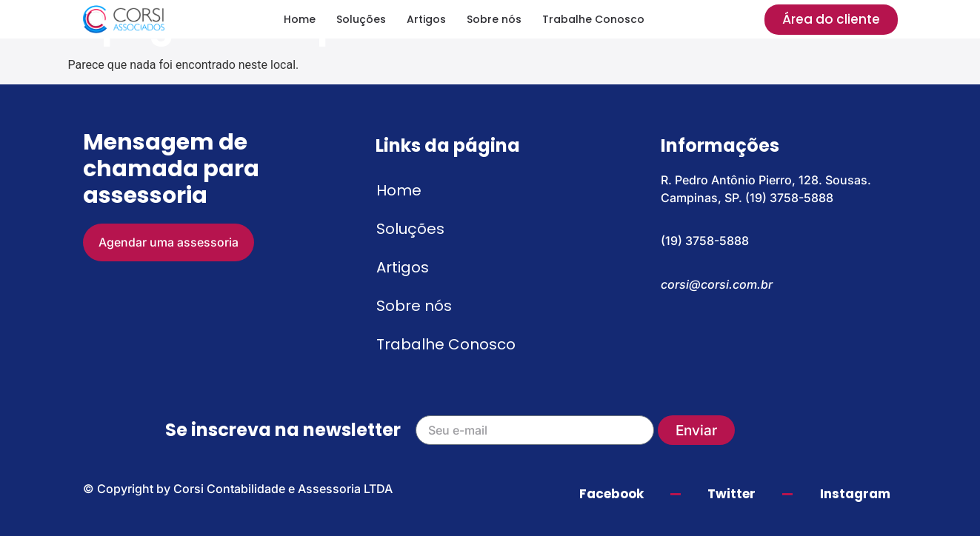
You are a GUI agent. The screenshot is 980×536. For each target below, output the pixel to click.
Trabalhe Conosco (593, 19)
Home (300, 19)
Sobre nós (494, 19)
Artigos (426, 19)
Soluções (361, 19)
